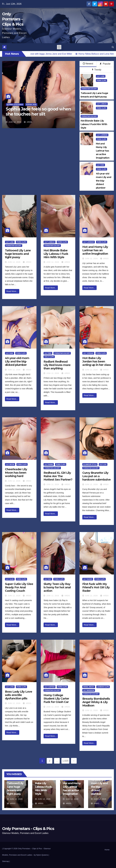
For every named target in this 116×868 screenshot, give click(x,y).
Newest (88, 64)
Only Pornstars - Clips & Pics (28, 829)
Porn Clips (101, 80)
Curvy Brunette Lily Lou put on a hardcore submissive (96, 476)
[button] (113, 47)
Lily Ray (48, 579)
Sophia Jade (31, 105)
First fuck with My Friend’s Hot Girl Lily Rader (96, 587)
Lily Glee (10, 579)
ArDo (28, 122)
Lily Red (48, 353)
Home (107, 850)
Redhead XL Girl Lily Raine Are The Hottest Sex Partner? (58, 476)
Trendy (97, 70)
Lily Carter (50, 687)
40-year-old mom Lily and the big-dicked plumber (17, 361)
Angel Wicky (89, 687)
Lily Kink (101, 165)
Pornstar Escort (89, 89)
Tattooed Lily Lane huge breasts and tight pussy (18, 254)
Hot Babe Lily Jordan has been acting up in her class (97, 361)
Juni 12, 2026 (15, 122)
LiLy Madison (89, 690)
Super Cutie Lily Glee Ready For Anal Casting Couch (19, 587)
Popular (105, 64)
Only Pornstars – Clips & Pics (13, 19)
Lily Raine (49, 464)
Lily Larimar (102, 135)
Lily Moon (10, 464)
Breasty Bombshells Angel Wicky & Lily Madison (96, 702)
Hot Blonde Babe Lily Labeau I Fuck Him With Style (56, 254)
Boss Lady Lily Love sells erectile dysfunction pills (19, 695)
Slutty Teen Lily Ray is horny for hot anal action (57, 587)
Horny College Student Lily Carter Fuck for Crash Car (56, 699)
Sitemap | (6, 861)
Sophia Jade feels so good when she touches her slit (38, 112)
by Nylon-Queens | (41, 855)
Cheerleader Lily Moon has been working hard (16, 473)
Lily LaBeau (102, 104)
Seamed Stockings (15, 105)
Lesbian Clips (103, 687)
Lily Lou (103, 464)
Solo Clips (49, 357)
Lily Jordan (88, 353)
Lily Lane (101, 76)
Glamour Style (90, 464)
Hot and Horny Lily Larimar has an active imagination (95, 250)
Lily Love (10, 687)
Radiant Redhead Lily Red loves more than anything (57, 365)
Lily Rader (88, 579)
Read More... (12, 291)
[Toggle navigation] (59, 47)
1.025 (65, 761)
